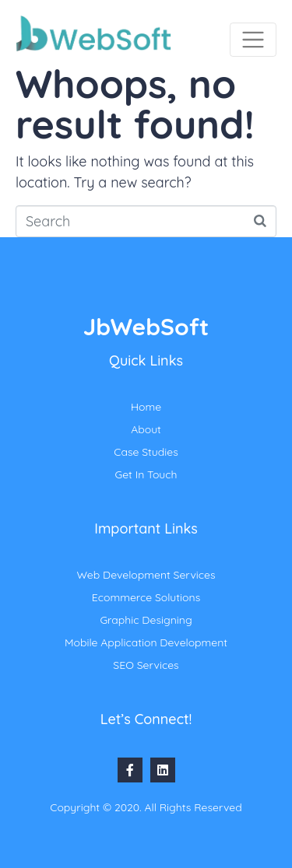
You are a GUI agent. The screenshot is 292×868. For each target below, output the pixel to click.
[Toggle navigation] (253, 40)
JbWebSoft (146, 327)
